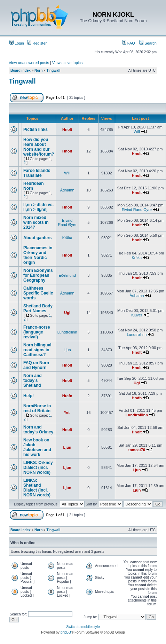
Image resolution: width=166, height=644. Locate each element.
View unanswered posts (29, 63)
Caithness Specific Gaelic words (38, 293)
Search (148, 43)
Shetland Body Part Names (38, 308)
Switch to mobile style (83, 627)
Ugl (67, 313)
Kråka (67, 238)
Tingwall (53, 70)
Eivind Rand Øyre (137, 210)
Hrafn (67, 396)
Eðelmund (67, 275)
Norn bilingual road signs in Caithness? (37, 350)
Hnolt (67, 129)
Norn (38, 70)
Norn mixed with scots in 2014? (36, 222)
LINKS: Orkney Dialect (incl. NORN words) (38, 468)
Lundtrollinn (67, 332)
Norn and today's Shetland (33, 380)
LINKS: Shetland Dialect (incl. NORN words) (37, 488)
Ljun (67, 350)
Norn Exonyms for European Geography (38, 275)
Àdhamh (67, 190)
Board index (21, 70)
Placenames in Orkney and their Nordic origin (38, 255)
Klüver (137, 315)
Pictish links (35, 129)
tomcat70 (137, 450)
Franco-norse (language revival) (37, 332)
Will (137, 132)
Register (37, 43)
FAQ (129, 43)
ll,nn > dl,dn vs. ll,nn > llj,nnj (38, 207)
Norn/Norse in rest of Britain (37, 408)
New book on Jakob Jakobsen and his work (37, 447)
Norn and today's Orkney (38, 430)
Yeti (67, 413)
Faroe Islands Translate (37, 173)
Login (17, 43)
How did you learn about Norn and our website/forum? (39, 147)
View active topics (67, 63)
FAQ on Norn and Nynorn (36, 365)
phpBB (66, 632)
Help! (29, 396)
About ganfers (37, 238)
